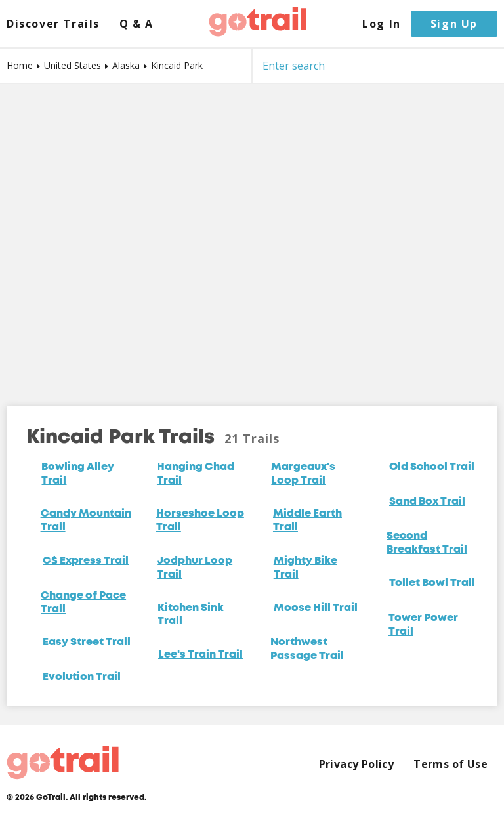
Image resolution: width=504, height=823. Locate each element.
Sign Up (454, 24)
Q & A (136, 24)
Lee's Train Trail (200, 655)
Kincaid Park (177, 65)
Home (20, 65)
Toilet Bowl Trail (432, 583)
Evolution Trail (82, 677)
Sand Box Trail (427, 502)
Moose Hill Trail (316, 608)
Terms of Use (451, 764)
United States (73, 65)
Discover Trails (53, 24)
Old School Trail (432, 467)
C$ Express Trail (86, 561)
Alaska (126, 65)
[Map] (252, 235)
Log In (382, 24)
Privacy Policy (357, 764)
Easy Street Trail (87, 643)
